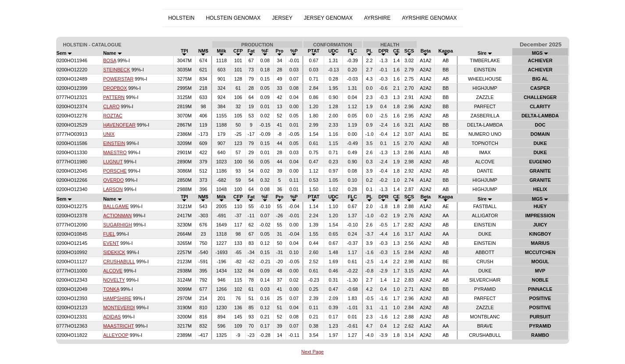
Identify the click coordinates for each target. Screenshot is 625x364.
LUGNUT (113, 162)
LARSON (113, 189)
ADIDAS (112, 317)
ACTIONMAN (117, 216)
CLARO (111, 106)
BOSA (110, 60)
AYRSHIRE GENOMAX (429, 18)
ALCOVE (113, 271)
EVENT (111, 243)
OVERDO (113, 180)
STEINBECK (116, 70)
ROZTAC (113, 116)
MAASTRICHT (118, 326)
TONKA (111, 289)
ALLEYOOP (116, 335)
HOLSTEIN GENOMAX (233, 18)
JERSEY (282, 18)
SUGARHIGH (118, 225)
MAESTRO (115, 152)
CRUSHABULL (119, 262)
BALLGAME (116, 206)
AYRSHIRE (377, 18)
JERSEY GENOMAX (328, 18)
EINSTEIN (114, 143)
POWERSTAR (118, 79)
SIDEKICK (114, 252)
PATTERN (114, 97)
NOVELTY (114, 280)
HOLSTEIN (181, 18)
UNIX (109, 134)
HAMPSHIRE (117, 298)
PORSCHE (115, 171)
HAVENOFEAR (119, 125)
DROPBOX (115, 88)
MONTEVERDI (119, 307)
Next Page (312, 352)
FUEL (109, 234)
